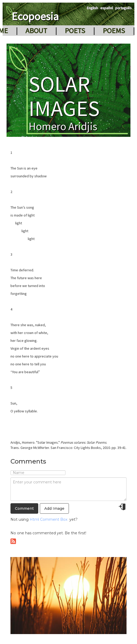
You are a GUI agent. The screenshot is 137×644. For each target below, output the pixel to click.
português (124, 8)
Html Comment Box (48, 519)
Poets (75, 31)
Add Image (54, 508)
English (92, 8)
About (36, 31)
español (107, 8)
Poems (114, 31)
